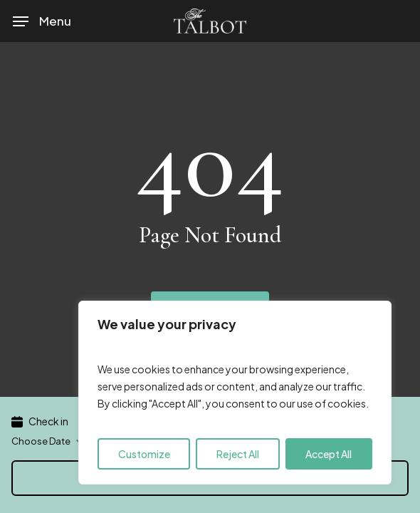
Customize (144, 454)
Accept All (329, 454)
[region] (235, 393)
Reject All (238, 454)
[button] (42, 21)
